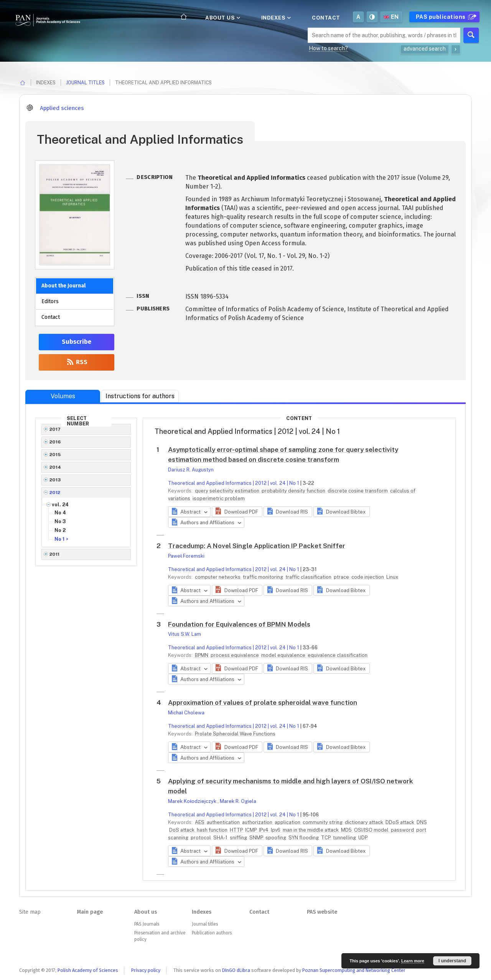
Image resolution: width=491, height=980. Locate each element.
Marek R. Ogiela (238, 801)
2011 (55, 554)
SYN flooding (304, 838)
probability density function (294, 491)
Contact (326, 18)
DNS (422, 822)
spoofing (276, 838)
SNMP (257, 838)
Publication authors (212, 933)
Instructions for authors (140, 396)
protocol (201, 838)
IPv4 (264, 830)
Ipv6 (276, 830)
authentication (224, 822)
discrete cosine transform (358, 491)
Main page (90, 912)
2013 (55, 480)
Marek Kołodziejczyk (193, 801)
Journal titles (85, 83)
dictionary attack (365, 822)
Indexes (275, 18)
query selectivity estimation (228, 491)
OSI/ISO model (372, 830)
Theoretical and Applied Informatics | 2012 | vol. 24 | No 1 (234, 483)
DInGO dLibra (236, 970)
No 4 (60, 513)
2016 (55, 442)
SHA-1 (221, 838)
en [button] (391, 17)
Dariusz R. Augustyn (191, 470)
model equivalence (284, 655)
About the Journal (63, 286)
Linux (392, 577)
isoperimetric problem (219, 498)
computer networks (218, 577)
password (403, 830)
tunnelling (345, 838)
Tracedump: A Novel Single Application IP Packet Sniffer (257, 546)
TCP (326, 838)
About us (222, 18)
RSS (77, 362)
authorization (258, 822)
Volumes (63, 396)
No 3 (60, 521)
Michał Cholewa (186, 713)
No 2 (60, 530)
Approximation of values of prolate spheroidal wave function (263, 703)
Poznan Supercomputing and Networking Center (354, 970)
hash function (213, 830)
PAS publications (445, 17)
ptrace (342, 577)
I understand (452, 961)
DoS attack (182, 830)
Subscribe (77, 342)
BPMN (202, 655)
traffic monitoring (264, 577)
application (288, 822)
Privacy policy (146, 970)
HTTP (237, 830)
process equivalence (235, 655)
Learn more (413, 961)
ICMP (251, 830)
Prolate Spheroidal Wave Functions (235, 734)
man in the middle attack (311, 830)
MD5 (347, 830)
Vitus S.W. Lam (185, 634)
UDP (363, 838)
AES (200, 822)
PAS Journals (147, 924)
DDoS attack (400, 822)
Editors (50, 301)
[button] (237, 512)
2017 (55, 429)
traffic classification (309, 577)
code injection (368, 577)
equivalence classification (338, 655)
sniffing (239, 838)
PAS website (322, 912)
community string (323, 822)
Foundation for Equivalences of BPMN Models (239, 624)
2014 (55, 467)
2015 (55, 455)
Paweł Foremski (186, 556)
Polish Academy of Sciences (88, 970)
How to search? (328, 48)
